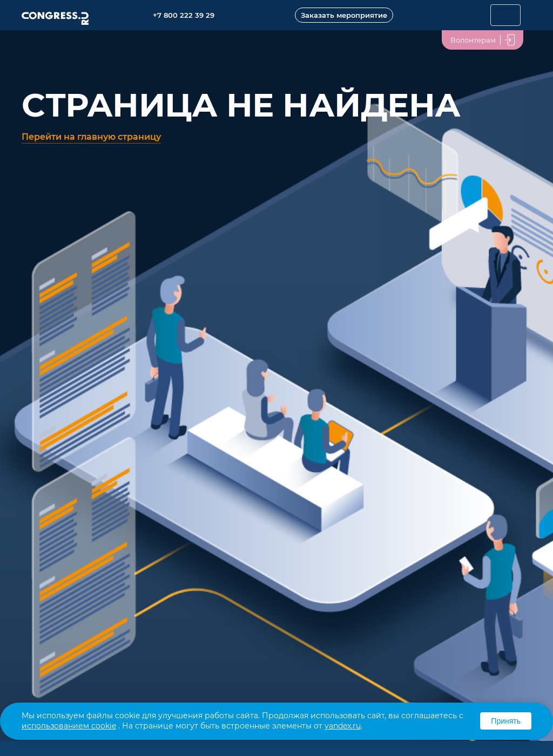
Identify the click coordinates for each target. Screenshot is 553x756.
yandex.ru (343, 726)
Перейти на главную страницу (91, 137)
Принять (506, 721)
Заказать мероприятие (344, 15)
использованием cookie (69, 726)
